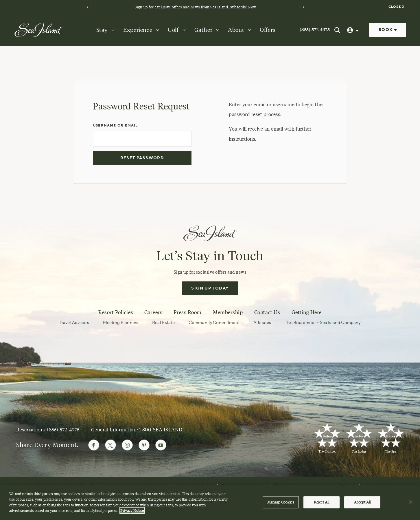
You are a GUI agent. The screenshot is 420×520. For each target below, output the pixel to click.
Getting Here (307, 312)
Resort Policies (116, 312)
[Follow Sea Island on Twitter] (110, 445)
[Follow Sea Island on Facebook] (94, 445)
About (236, 30)
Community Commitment (214, 323)
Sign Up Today (210, 288)
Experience (138, 30)
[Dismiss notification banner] (397, 7)
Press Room (187, 312)
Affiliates (262, 323)
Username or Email (115, 126)
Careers (153, 312)
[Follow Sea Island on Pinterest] (144, 445)
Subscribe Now (243, 7)
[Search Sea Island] (337, 30)
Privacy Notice (132, 512)
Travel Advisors (74, 323)
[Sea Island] (38, 30)
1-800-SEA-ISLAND (161, 430)
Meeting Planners (121, 323)
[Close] (411, 504)
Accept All (362, 503)
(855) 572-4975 (315, 30)
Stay (102, 30)
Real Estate (163, 323)
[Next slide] (302, 7)
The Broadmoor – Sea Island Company (323, 323)
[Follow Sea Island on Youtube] (161, 445)
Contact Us (267, 312)
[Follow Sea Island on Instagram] (127, 445)
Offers (268, 30)
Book (388, 30)
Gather (203, 30)
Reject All (322, 503)
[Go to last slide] (89, 7)
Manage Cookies (281, 503)
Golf (173, 30)
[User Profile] (353, 30)
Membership (228, 312)
